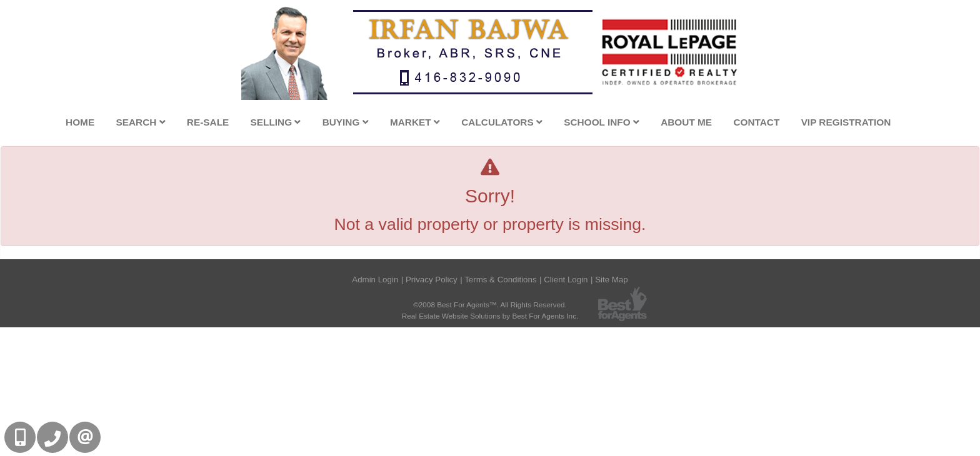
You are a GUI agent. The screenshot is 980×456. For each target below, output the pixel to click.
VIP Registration (846, 122)
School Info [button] (602, 122)
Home (80, 122)
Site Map (612, 280)
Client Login (566, 280)
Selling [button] (276, 122)
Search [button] (140, 122)
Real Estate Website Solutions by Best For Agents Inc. (490, 316)
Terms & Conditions (500, 280)
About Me (686, 122)
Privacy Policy (432, 280)
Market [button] (415, 122)
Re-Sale (208, 122)
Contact (756, 122)
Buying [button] (346, 122)
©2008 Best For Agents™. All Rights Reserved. (490, 305)
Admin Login (375, 280)
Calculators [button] (502, 122)
